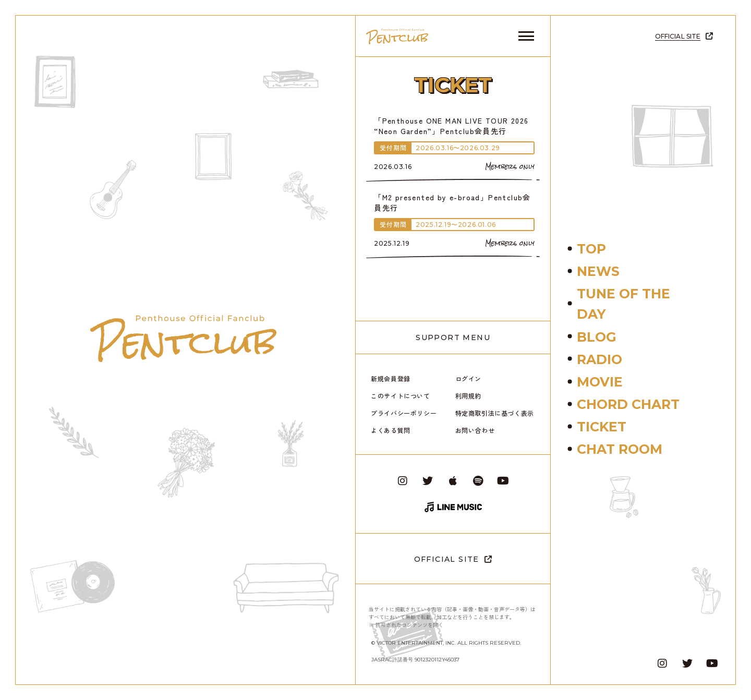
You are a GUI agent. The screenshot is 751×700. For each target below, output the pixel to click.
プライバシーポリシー (404, 413)
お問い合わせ (475, 430)
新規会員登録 (391, 378)
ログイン (468, 378)
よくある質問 (391, 430)
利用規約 (468, 396)
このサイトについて (400, 396)
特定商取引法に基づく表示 (495, 413)
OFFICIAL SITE (447, 559)
